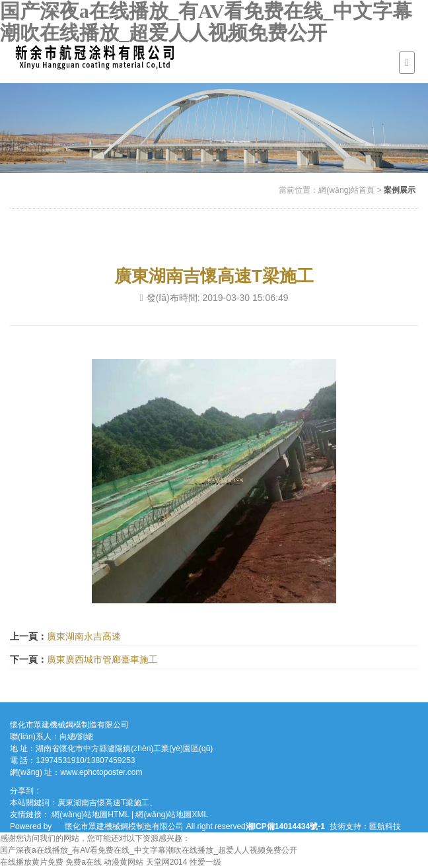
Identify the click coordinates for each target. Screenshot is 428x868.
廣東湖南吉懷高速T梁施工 (103, 803)
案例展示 (400, 190)
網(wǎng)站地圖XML (172, 815)
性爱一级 (205, 862)
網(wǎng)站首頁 (346, 190)
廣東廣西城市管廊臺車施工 (102, 659)
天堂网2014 (167, 862)
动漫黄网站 (124, 862)
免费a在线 (84, 862)
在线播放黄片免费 (32, 862)
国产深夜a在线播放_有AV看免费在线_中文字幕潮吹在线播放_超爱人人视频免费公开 (206, 22)
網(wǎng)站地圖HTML (90, 815)
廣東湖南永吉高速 (84, 636)
